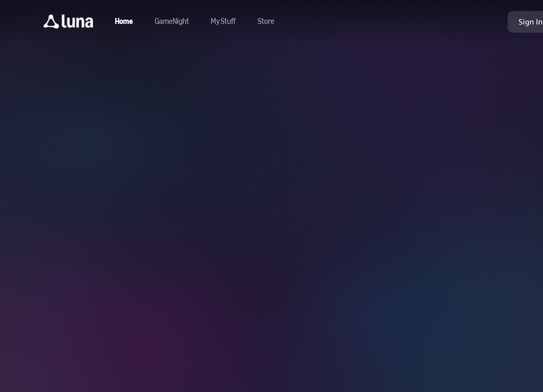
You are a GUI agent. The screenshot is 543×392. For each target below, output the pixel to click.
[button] (68, 22)
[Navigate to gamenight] (172, 22)
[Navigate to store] (266, 22)
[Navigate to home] (124, 22)
